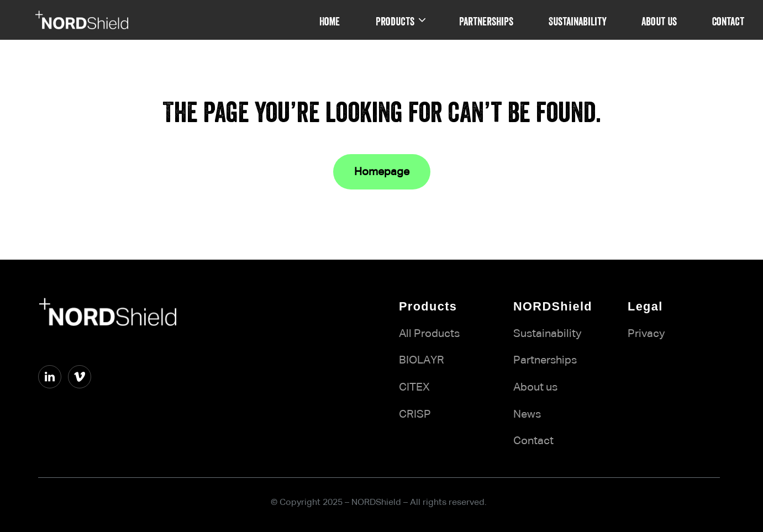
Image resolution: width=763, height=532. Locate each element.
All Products (429, 334)
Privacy (646, 334)
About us (535, 387)
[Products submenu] (422, 20)
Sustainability (547, 334)
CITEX (414, 387)
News (527, 414)
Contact (533, 441)
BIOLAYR (422, 360)
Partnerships (545, 360)
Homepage (382, 172)
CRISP (415, 414)
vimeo (53, 398)
